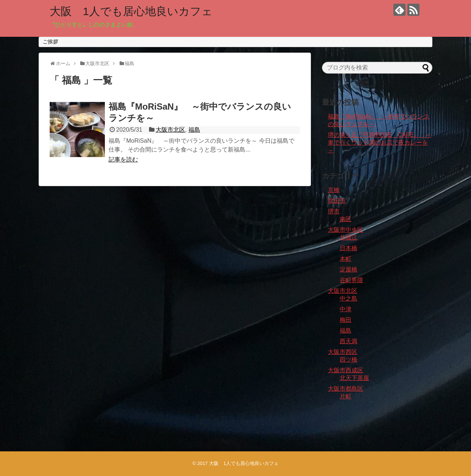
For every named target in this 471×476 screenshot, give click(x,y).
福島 (194, 130)
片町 (346, 396)
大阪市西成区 (346, 370)
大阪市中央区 (346, 230)
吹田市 (337, 201)
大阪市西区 (343, 352)
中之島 (348, 299)
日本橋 (348, 248)
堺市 (334, 211)
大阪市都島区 (346, 389)
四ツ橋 (348, 360)
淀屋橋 (348, 269)
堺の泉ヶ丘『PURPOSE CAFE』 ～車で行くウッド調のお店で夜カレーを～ (380, 143)
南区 (346, 219)
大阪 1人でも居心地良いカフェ (131, 11)
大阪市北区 (170, 130)
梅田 (346, 320)
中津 (346, 309)
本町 (346, 259)
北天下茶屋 (354, 378)
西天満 (348, 341)
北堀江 (348, 237)
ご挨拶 (50, 42)
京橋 (334, 190)
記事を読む (123, 159)
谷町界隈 (351, 280)
